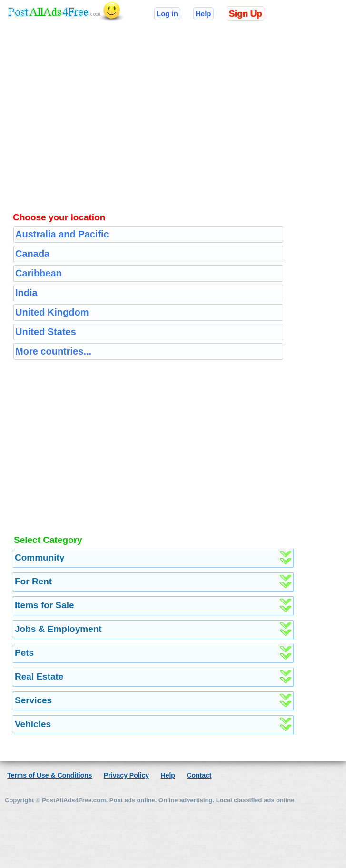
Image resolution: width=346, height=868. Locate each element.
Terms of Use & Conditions (50, 775)
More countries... (53, 351)
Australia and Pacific (62, 234)
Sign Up (245, 14)
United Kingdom (52, 312)
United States (46, 332)
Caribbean (39, 273)
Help (203, 14)
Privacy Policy (126, 775)
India (26, 293)
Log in (167, 14)
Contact (199, 775)
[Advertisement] (188, 108)
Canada (32, 254)
